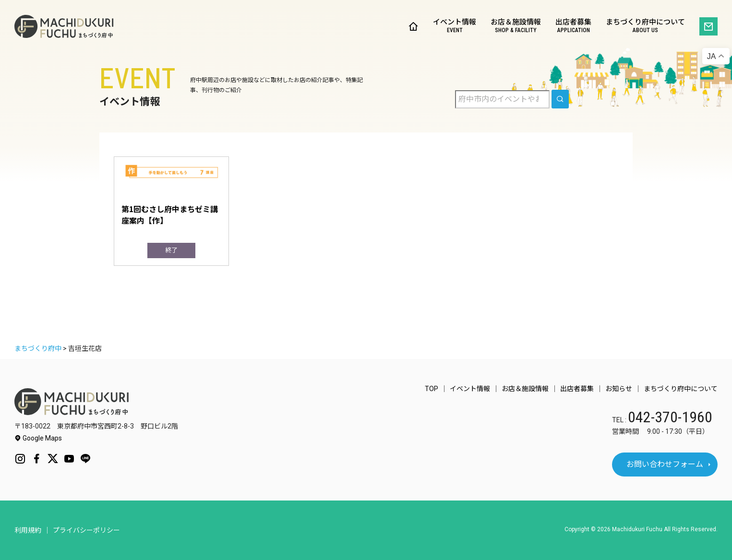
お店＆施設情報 (516, 27)
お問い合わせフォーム (665, 464)
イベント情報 (455, 27)
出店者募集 (573, 27)
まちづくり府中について (645, 27)
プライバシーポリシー (86, 530)
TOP (432, 389)
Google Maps (38, 438)
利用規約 (28, 530)
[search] (560, 99)
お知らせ (619, 389)
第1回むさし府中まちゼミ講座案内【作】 (170, 214)
